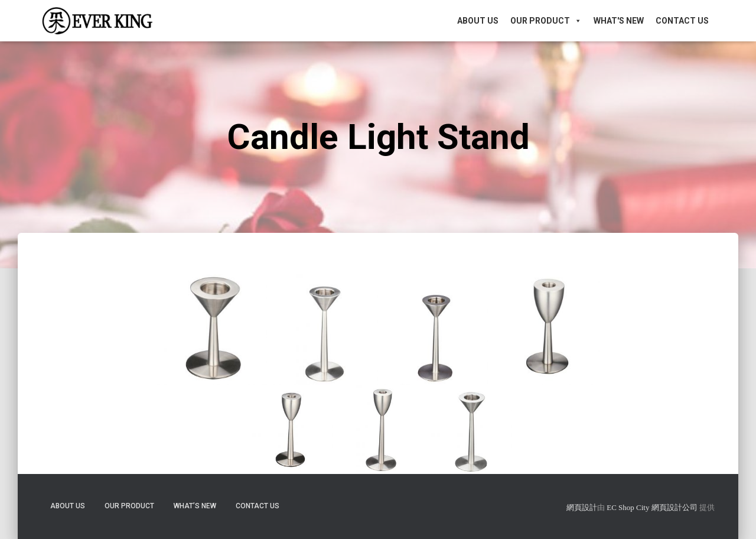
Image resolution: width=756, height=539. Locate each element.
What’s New (195, 506)
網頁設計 (582, 507)
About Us (478, 21)
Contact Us (682, 21)
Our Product (546, 21)
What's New (619, 21)
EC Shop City (629, 507)
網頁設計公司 (674, 507)
